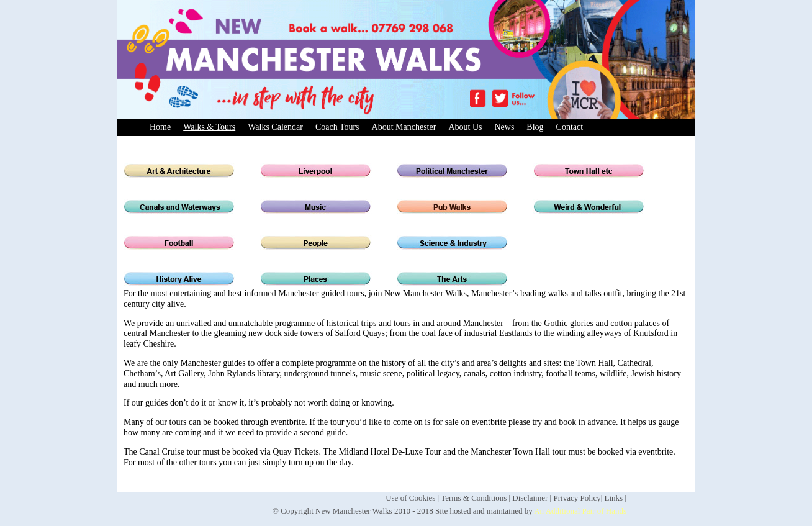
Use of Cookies (410, 498)
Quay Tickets (295, 452)
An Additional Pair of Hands (580, 511)
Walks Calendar (275, 127)
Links (614, 498)
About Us (465, 127)
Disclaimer (530, 498)
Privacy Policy (577, 498)
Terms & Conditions (474, 498)
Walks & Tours (209, 127)
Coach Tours (337, 127)
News (504, 127)
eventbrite (656, 452)
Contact (570, 127)
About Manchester (404, 127)
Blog (535, 127)
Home (160, 127)
